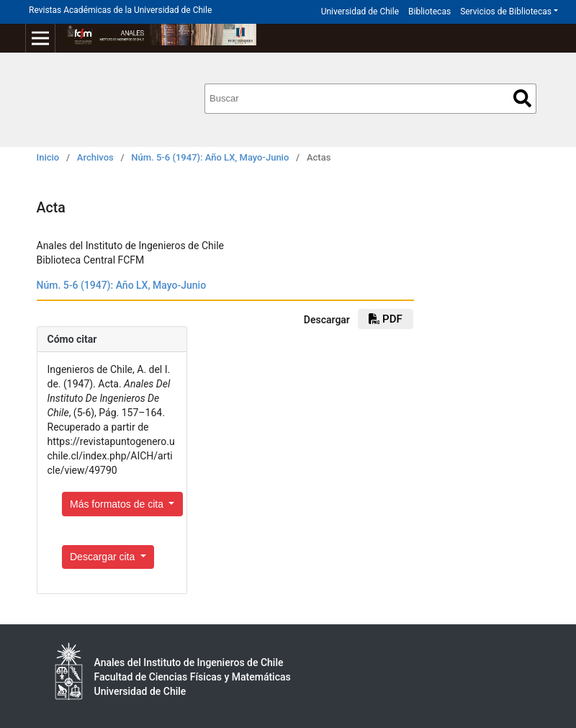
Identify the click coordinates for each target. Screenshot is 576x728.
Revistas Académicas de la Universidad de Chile (120, 10)
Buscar (522, 98)
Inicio (48, 157)
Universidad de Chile (360, 12)
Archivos (95, 157)
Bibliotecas (429, 12)
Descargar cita (104, 557)
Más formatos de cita (118, 504)
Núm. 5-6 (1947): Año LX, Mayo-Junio (210, 157)
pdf (385, 319)
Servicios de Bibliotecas (506, 12)
